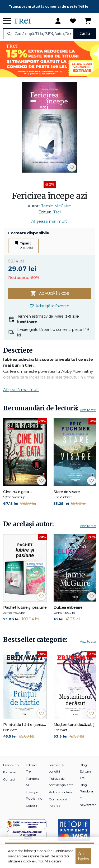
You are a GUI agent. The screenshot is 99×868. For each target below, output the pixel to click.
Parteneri (10, 772)
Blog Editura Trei (85, 771)
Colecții (31, 806)
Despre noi (11, 765)
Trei (57, 212)
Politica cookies (60, 792)
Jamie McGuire (56, 206)
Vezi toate (88, 410)
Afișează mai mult (49, 221)
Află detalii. (53, 861)
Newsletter (88, 805)
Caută (85, 34)
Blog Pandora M (86, 791)
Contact (9, 779)
